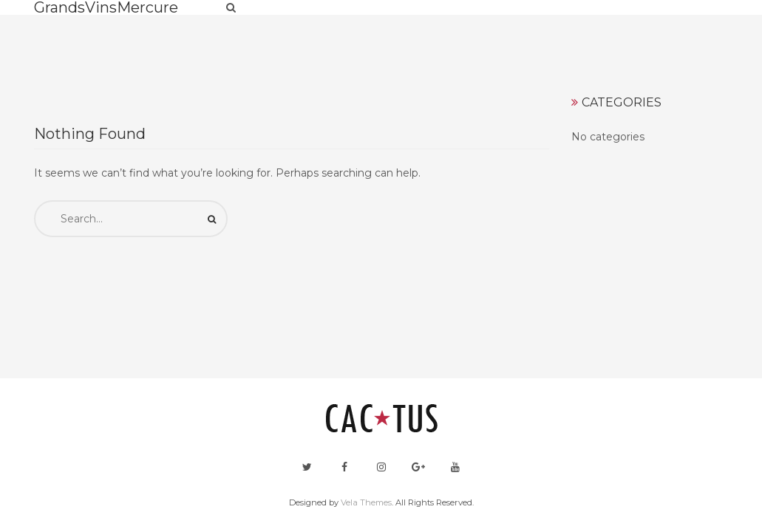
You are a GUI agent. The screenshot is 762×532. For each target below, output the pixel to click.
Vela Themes (366, 502)
